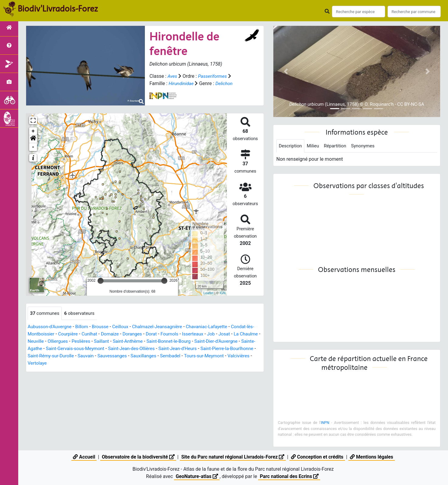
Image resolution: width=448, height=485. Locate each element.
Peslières (107, 342)
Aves (173, 76)
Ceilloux (125, 327)
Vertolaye (111, 364)
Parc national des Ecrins (289, 476)
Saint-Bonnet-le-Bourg (199, 342)
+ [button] (33, 131)
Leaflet (209, 293)
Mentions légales (373, 457)
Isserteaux (209, 334)
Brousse (104, 327)
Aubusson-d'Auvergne (51, 327)
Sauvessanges (177, 356)
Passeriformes (214, 76)
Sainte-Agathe (70, 349)
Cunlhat (100, 334)
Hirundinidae (182, 83)
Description (291, 146)
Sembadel (238, 356)
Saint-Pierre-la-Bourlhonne (56, 356)
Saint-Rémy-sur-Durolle (112, 356)
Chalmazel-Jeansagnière (164, 327)
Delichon (226, 83)
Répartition (338, 146)
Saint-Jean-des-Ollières (180, 349)
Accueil (83, 457)
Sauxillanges (210, 356)
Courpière (78, 334)
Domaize (122, 334)
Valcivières (85, 364)
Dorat (166, 334)
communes (46, 313)
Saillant (128, 342)
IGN (223, 293)
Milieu (315, 146)
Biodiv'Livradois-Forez (58, 9)
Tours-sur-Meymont (49, 364)
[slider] (101, 281)
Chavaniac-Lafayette (217, 327)
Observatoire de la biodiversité (137, 457)
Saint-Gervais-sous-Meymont (120, 349)
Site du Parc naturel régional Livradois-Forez (233, 457)
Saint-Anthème (156, 342)
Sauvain (149, 356)
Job (228, 334)
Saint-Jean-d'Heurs (229, 349)
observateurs (82, 313)
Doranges (145, 334)
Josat (242, 334)
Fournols (185, 334)
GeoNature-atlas (197, 476)
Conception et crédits (318, 457)
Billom (85, 327)
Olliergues (82, 342)
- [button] (33, 147)
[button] (33, 139)
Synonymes (367, 146)
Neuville (59, 342)
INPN (325, 423)
